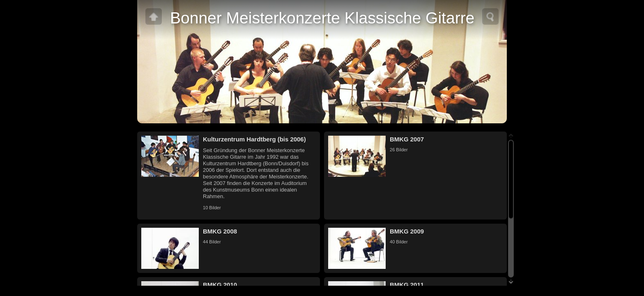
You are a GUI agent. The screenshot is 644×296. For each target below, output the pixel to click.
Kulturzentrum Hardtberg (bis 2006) (254, 139)
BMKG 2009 (407, 231)
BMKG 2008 (220, 231)
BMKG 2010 (220, 285)
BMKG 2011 (407, 285)
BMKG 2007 (407, 139)
